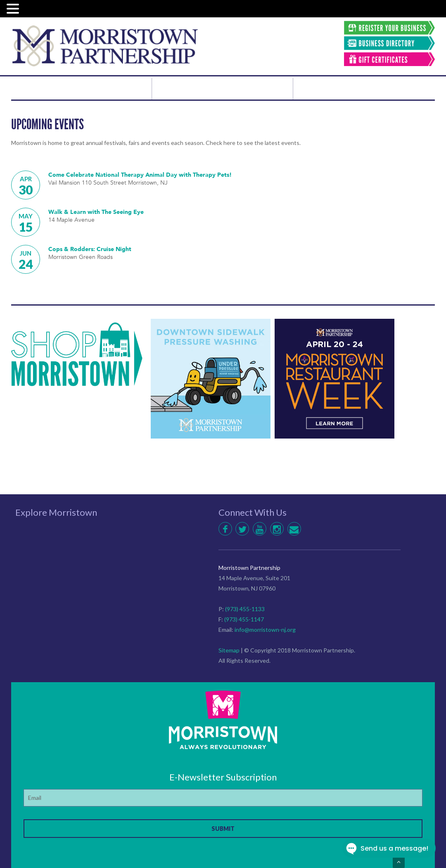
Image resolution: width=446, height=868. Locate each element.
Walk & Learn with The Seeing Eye (99, 212)
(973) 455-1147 (244, 619)
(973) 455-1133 (245, 609)
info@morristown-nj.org (265, 630)
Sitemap (229, 650)
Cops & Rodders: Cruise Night (92, 249)
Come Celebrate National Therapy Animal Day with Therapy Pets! (144, 175)
